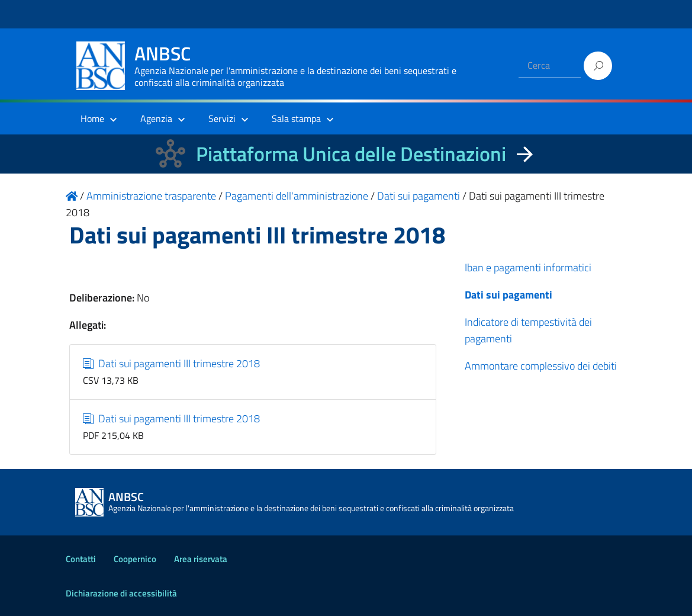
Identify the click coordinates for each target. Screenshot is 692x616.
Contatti (81, 559)
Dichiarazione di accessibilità (121, 593)
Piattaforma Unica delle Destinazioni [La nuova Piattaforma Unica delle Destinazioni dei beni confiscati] (351, 154)
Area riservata (201, 559)
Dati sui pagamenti (508, 295)
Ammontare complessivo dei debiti (541, 366)
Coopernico (135, 559)
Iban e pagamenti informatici (528, 267)
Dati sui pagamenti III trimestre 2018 (171, 363)
